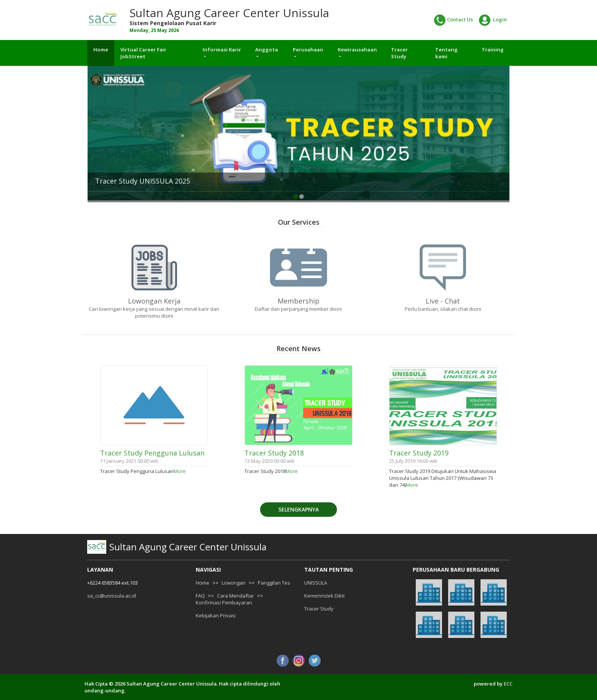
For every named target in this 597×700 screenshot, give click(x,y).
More (180, 471)
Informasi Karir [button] (222, 50)
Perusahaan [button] (308, 50)
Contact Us (453, 20)
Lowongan (234, 583)
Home (101, 50)
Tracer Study (399, 53)
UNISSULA (316, 583)
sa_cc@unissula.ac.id (112, 596)
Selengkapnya (298, 509)
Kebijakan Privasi (216, 615)
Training (493, 50)
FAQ (200, 596)
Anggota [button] (267, 50)
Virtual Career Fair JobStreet (143, 53)
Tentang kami (446, 53)
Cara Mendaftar (235, 596)
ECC (508, 684)
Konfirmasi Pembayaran (224, 603)
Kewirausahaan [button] (357, 50)
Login (493, 20)
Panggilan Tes (274, 583)
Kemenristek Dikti (324, 596)
